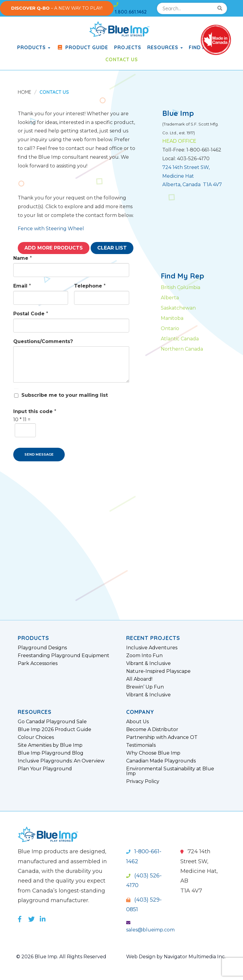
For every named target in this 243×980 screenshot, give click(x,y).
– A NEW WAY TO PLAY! (57, 8)
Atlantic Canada (180, 339)
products (34, 47)
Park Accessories (38, 663)
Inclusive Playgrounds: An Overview (61, 761)
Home (25, 92)
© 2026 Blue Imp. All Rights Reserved (61, 957)
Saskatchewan (178, 308)
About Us (137, 722)
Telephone (90, 286)
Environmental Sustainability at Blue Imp (170, 771)
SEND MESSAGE (39, 454)
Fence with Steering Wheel (51, 229)
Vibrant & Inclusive (148, 663)
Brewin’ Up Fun (145, 687)
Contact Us (122, 59)
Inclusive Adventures (152, 648)
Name (23, 258)
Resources (165, 47)
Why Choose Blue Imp (153, 753)
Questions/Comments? (43, 341)
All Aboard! (139, 679)
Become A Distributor (152, 730)
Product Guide (82, 47)
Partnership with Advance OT (162, 737)
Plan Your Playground (45, 769)
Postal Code (31, 314)
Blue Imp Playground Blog (51, 753)
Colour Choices (36, 737)
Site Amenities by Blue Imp (50, 745)
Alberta (170, 298)
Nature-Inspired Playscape (158, 671)
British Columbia (181, 287)
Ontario (170, 328)
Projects (128, 47)
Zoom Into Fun (144, 656)
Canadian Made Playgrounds (161, 761)
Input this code (35, 411)
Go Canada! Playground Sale (52, 722)
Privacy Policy (143, 781)
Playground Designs (42, 648)
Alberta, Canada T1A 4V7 (192, 185)
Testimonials (141, 745)
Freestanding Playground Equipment (64, 656)
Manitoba (172, 318)
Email (22, 286)
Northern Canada (182, 349)
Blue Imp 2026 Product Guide (55, 730)
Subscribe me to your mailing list (65, 395)
